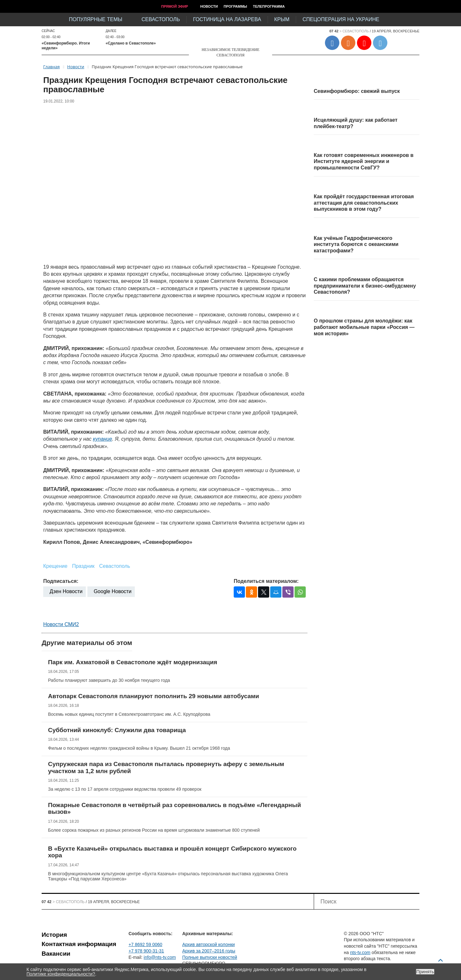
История (54, 935)
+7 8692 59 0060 (145, 944)
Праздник (83, 566)
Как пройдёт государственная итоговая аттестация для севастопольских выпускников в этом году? (364, 203)
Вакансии (56, 954)
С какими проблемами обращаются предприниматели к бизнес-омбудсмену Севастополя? (365, 286)
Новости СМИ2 (61, 624)
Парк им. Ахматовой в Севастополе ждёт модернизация (133, 662)
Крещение (55, 566)
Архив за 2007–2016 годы (209, 951)
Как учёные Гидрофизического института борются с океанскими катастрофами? (356, 244)
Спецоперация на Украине (341, 19)
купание (102, 439)
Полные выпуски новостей (210, 957)
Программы (235, 6)
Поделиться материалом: (266, 581)
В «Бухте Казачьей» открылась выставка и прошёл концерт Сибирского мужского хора (172, 852)
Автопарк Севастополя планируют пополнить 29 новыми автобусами (154, 696)
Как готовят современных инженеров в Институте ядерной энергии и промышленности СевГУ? (364, 161)
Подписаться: (61, 581)
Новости (209, 6)
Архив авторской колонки (208, 944)
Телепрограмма (269, 6)
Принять (425, 972)
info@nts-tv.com (160, 957)
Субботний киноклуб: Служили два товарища (117, 730)
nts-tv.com (360, 952)
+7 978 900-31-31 (146, 951)
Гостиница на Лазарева (227, 19)
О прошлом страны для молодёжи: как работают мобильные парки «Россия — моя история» (364, 327)
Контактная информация (79, 944)
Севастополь (161, 19)
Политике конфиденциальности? (61, 974)
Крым (282, 19)
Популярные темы (96, 19)
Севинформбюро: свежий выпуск (357, 91)
